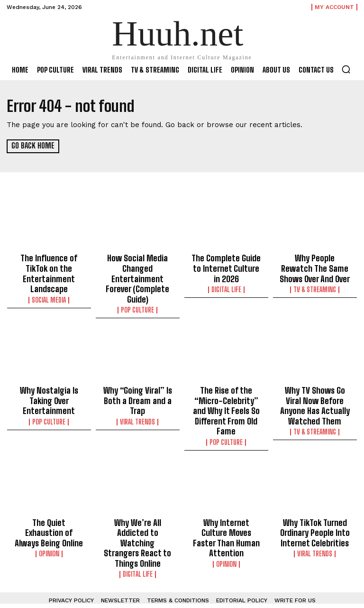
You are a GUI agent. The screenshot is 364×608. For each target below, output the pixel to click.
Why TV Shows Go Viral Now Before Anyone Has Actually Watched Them (315, 386)
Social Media (49, 285)
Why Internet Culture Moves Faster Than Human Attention (226, 505)
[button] (346, 69)
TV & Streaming (315, 285)
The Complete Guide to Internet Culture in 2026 (226, 266)
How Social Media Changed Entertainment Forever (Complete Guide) (138, 270)
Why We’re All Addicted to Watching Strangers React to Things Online (138, 509)
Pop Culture (137, 293)
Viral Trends (137, 400)
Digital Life (226, 285)
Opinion (49, 515)
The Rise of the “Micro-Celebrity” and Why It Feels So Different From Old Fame (226, 390)
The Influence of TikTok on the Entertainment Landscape (49, 266)
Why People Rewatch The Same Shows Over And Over (315, 266)
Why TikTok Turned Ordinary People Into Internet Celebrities (315, 505)
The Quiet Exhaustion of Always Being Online (49, 500)
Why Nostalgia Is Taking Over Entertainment (49, 381)
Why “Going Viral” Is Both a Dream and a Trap (138, 381)
